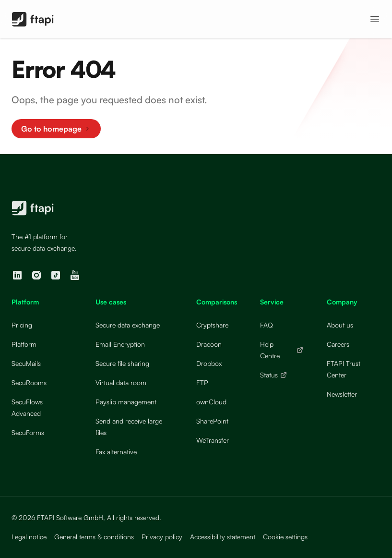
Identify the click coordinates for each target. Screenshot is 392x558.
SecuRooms (29, 382)
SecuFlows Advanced (27, 407)
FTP (202, 382)
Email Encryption (120, 344)
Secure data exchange (128, 325)
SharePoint (212, 421)
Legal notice (29, 537)
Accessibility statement (223, 537)
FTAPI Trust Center (344, 369)
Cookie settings (285, 537)
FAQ (267, 325)
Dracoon (209, 344)
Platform (24, 344)
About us (340, 325)
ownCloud (211, 402)
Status (274, 375)
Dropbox (209, 363)
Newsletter (342, 394)
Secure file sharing (122, 363)
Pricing (22, 325)
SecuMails (26, 363)
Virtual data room (121, 382)
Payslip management (126, 402)
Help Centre (282, 350)
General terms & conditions (94, 537)
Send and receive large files (129, 427)
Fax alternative (116, 452)
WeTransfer (213, 440)
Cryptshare (212, 325)
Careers (338, 344)
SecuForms (28, 432)
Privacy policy (162, 537)
